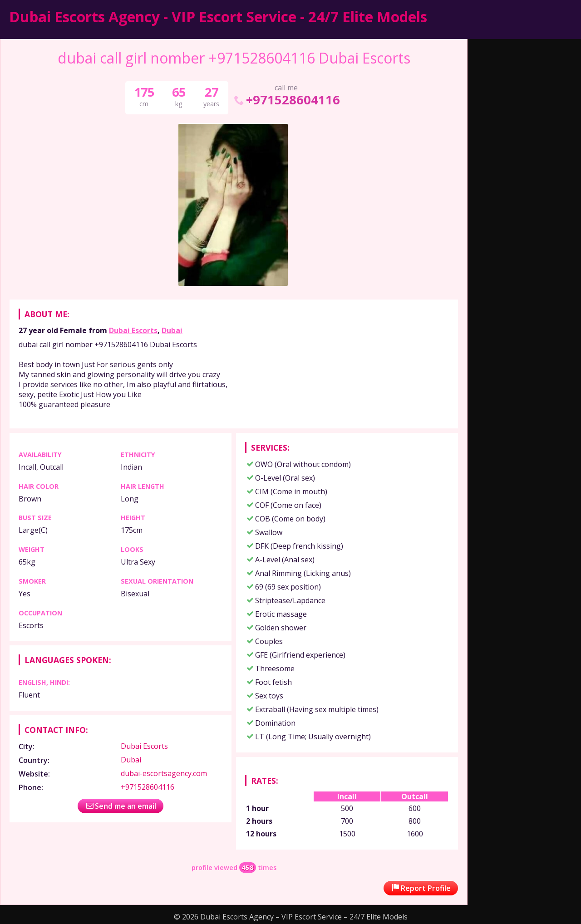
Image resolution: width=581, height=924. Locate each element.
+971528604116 (286, 100)
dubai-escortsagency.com (164, 773)
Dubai (172, 330)
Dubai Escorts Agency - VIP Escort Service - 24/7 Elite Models (218, 17)
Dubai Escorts (133, 330)
